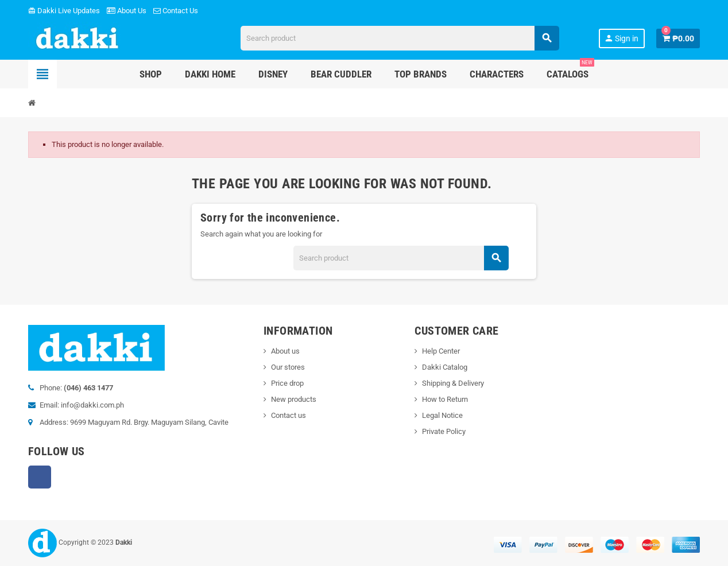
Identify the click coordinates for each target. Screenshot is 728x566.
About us (285, 351)
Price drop (287, 383)
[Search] (400, 38)
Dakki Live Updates (64, 11)
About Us (127, 11)
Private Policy (444, 431)
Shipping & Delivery (453, 383)
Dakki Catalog (445, 367)
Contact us (289, 415)
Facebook (40, 477)
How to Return (445, 399)
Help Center (441, 351)
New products (294, 399)
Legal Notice (442, 415)
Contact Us (176, 11)
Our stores (288, 367)
